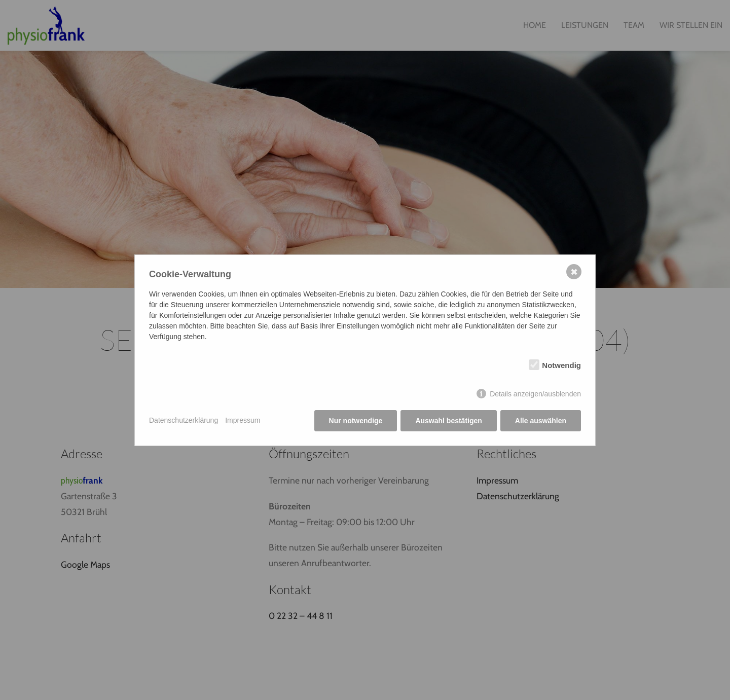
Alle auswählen (541, 421)
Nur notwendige (356, 421)
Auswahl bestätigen (448, 421)
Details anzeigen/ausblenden (535, 394)
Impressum (243, 420)
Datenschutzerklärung (184, 420)
